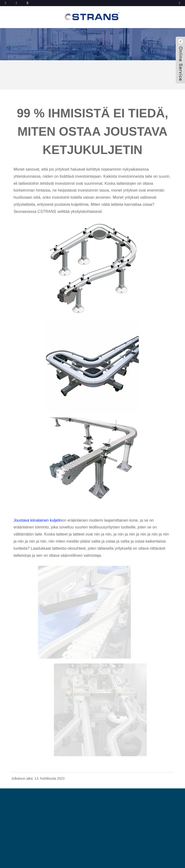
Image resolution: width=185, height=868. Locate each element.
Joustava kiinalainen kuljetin (38, 520)
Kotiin (22, 67)
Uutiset (46, 67)
